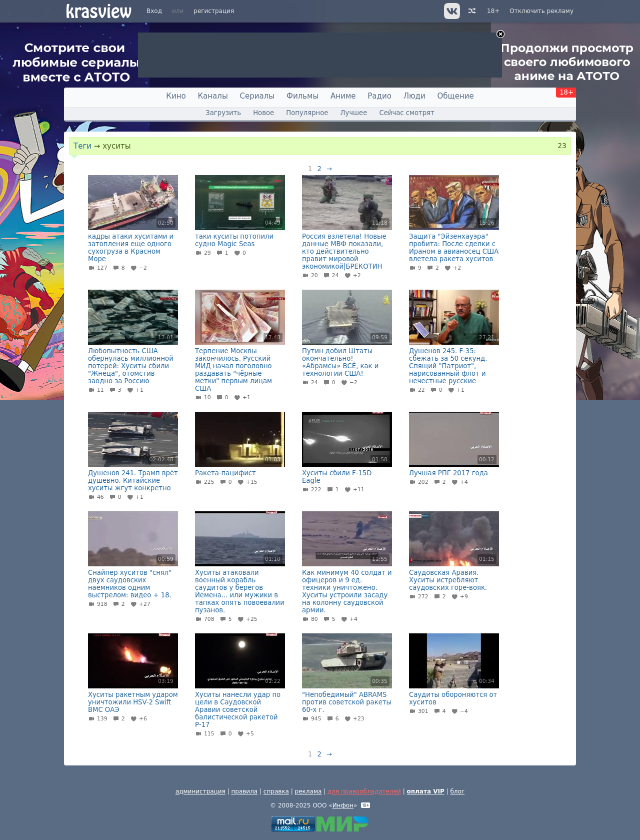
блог (457, 791)
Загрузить (223, 113)
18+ (493, 11)
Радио (379, 96)
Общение (456, 96)
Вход (154, 11)
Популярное (307, 113)
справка (276, 791)
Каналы (212, 96)
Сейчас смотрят (407, 113)
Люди (414, 96)
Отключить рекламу (541, 11)
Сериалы (257, 96)
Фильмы (302, 96)
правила (244, 791)
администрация (200, 791)
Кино (176, 96)
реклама (308, 791)
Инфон (343, 805)
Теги (82, 146)
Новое (263, 113)
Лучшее (354, 113)
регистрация (214, 11)
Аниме (343, 96)
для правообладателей (364, 791)
